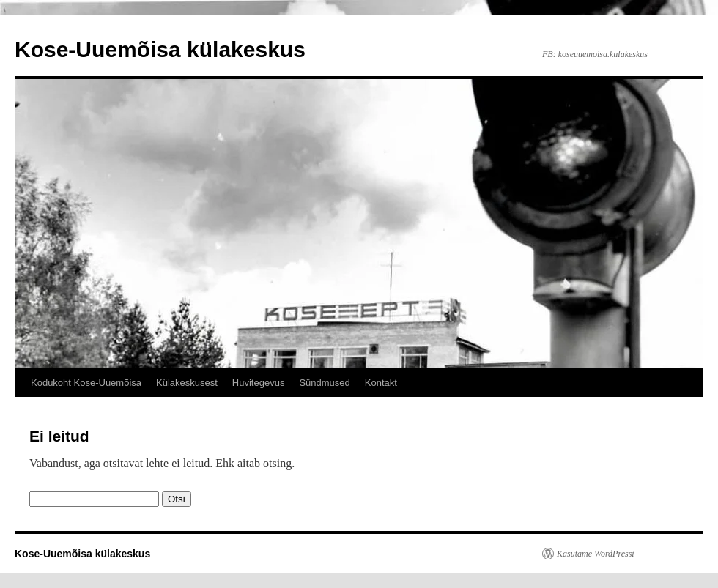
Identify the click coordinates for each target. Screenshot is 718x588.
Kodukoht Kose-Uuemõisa (86, 383)
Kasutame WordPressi (596, 554)
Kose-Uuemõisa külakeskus (160, 49)
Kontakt (381, 383)
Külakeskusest (187, 383)
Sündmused (324, 383)
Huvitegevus (259, 383)
